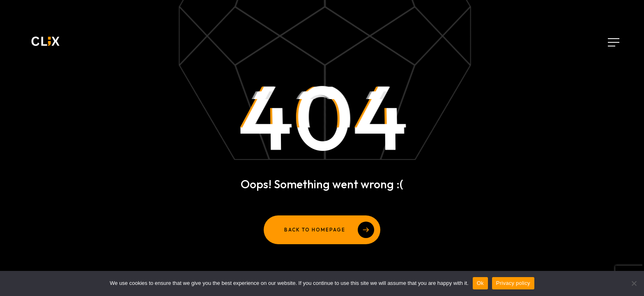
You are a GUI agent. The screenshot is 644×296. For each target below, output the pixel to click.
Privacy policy (513, 283)
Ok (480, 283)
